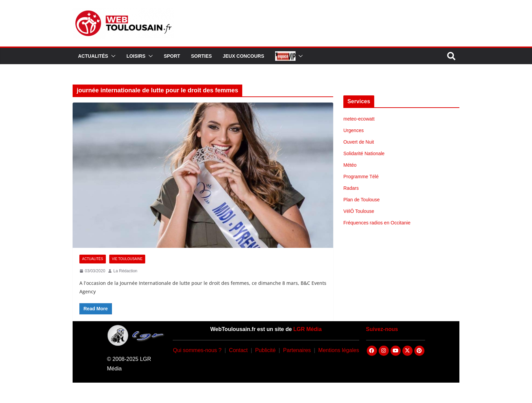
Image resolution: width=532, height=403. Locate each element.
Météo (350, 165)
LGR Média (308, 329)
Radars (351, 188)
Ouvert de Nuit (359, 142)
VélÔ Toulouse (359, 211)
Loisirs (136, 56)
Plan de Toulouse (362, 200)
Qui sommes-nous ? (197, 350)
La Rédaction (125, 271)
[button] (112, 56)
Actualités (93, 56)
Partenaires (297, 350)
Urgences (354, 130)
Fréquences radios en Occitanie (377, 223)
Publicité (265, 350)
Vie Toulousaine (127, 259)
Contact (238, 350)
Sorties (201, 56)
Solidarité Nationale (364, 153)
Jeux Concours (243, 56)
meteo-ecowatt (359, 119)
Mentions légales (339, 350)
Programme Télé (361, 177)
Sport (172, 56)
